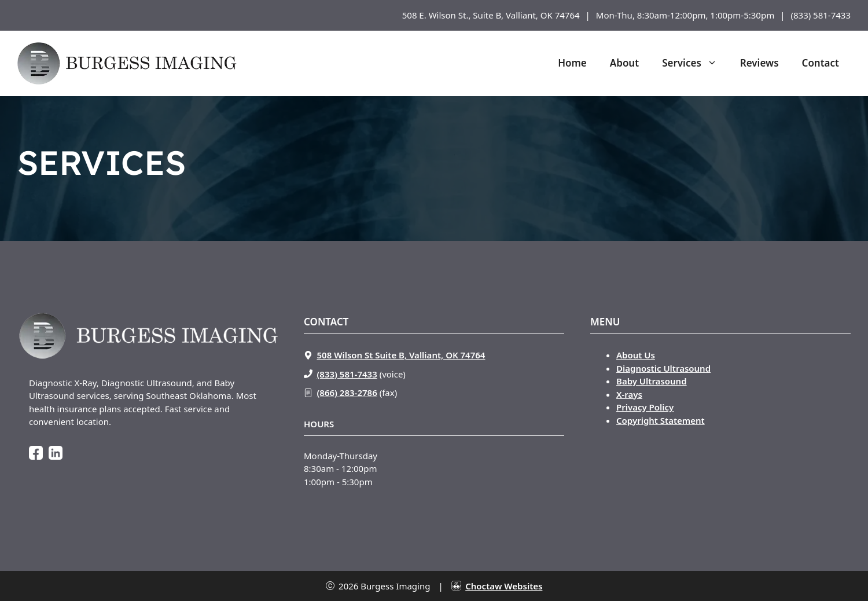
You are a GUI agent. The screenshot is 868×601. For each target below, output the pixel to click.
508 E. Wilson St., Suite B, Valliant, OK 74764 (491, 15)
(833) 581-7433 (821, 15)
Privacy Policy (645, 407)
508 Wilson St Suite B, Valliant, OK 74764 (401, 355)
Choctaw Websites (504, 586)
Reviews (759, 63)
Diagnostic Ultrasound (663, 368)
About (624, 63)
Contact (821, 63)
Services (695, 63)
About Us (636, 355)
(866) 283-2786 (347, 393)
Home (572, 63)
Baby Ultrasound (652, 381)
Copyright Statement (661, 420)
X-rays (629, 394)
